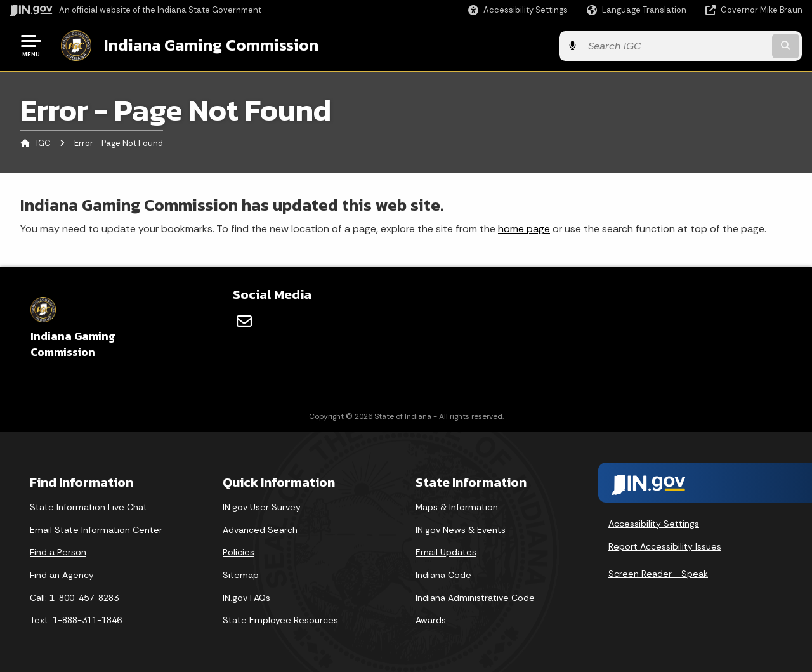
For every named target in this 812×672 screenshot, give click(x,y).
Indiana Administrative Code (475, 597)
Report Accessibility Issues (665, 546)
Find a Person (58, 551)
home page (524, 227)
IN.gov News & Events (461, 529)
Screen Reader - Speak (658, 573)
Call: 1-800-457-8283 (74, 597)
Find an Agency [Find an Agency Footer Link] (62, 574)
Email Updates (446, 551)
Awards (431, 619)
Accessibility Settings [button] (654, 523)
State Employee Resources (280, 619)
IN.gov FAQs (246, 597)
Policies (239, 551)
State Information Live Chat (88, 506)
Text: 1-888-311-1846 (76, 619)
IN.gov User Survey (262, 506)
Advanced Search (260, 529)
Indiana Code (443, 574)
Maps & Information (457, 506)
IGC (43, 142)
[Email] (244, 320)
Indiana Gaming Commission (210, 45)
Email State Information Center (96, 529)
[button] (518, 10)
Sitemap (241, 574)
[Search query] (712, 45)
